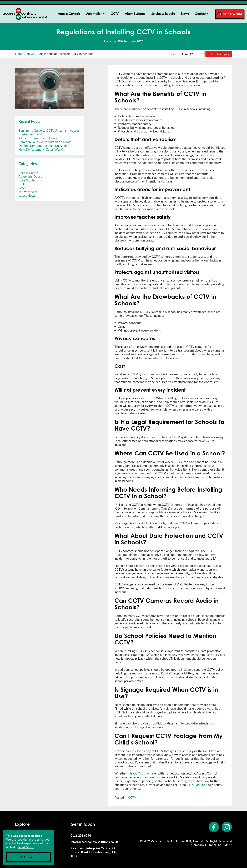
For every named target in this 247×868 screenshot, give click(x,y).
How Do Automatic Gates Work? (41, 149)
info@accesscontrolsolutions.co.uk (94, 842)
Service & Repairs (163, 14)
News (185, 14)
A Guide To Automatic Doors (38, 138)
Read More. (26, 847)
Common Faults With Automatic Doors (45, 142)
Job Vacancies (28, 192)
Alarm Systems (135, 14)
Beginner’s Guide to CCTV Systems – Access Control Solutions (49, 132)
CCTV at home (143, 773)
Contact (200, 14)
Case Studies (27, 180)
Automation (94, 14)
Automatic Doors (30, 176)
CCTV (115, 14)
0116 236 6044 (232, 14)
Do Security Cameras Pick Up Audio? (44, 146)
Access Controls (69, 14)
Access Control (29, 173)
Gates (22, 188)
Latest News (27, 195)
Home (19, 54)
